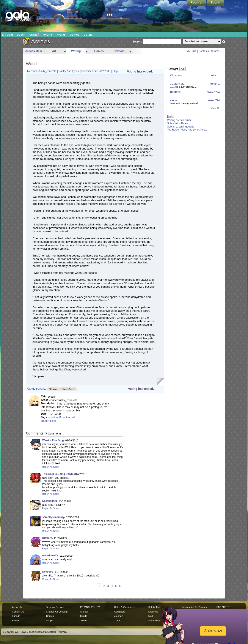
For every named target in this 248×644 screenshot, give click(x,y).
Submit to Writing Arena (181, 127)
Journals (119, 616)
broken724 (213, 92)
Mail (151, 616)
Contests (204, 51)
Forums (48, 35)
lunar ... (215, 84)
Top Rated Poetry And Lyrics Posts (187, 130)
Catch (88, 35)
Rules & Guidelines (124, 607)
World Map (154, 620)
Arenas (84, 612)
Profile (15, 620)
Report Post (48, 421)
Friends (16, 616)
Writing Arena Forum (179, 120)
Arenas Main (34, 51)
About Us (17, 607)
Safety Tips (154, 607)
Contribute (120, 612)
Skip (115, 71)
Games (74, 35)
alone (173, 100)
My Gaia (7, 35)
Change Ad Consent (57, 612)
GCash (21, 35)
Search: (137, 42)
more (65, 51)
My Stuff (191, 51)
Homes (99, 51)
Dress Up (153, 612)
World (61, 35)
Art (54, 51)
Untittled (175, 92)
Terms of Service (55, 607)
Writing (76, 51)
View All (215, 108)
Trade (117, 620)
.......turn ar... (178, 84)
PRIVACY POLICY (90, 607)
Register (197, 3)
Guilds (84, 616)
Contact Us (18, 612)
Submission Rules (177, 123)
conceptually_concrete (44, 71)
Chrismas (176, 76)
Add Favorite (38, 389)
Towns (84, 620)
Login (215, 3)
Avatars (119, 51)
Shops (34, 35)
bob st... (214, 76)
